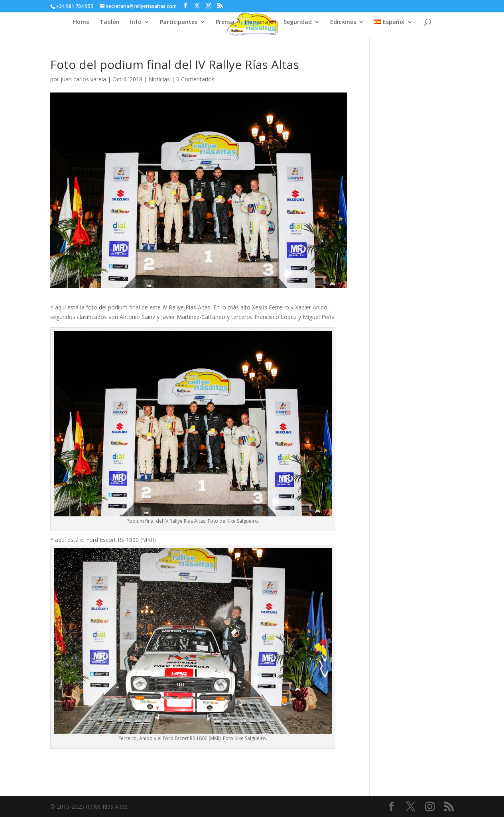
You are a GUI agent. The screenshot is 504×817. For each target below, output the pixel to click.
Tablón (110, 22)
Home (81, 22)
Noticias (159, 79)
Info (136, 22)
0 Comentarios (195, 79)
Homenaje (259, 22)
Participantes (179, 22)
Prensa (225, 22)
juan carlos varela (83, 79)
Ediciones (343, 22)
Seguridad (298, 22)
